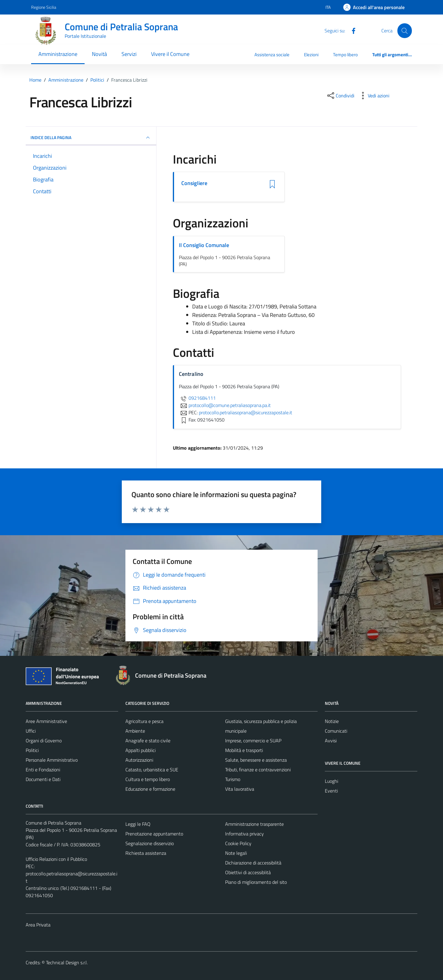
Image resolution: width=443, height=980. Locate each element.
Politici (32, 750)
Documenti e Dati (43, 779)
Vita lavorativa (240, 789)
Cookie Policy (238, 843)
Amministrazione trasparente (254, 824)
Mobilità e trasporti (244, 750)
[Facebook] (351, 30)
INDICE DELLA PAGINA (91, 138)
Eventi (331, 791)
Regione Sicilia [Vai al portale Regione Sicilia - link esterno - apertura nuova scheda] (44, 7)
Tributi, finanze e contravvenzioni (258, 770)
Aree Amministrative (46, 721)
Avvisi (331, 741)
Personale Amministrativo (52, 760)
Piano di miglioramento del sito (256, 882)
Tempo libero (345, 55)
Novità (99, 54)
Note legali (236, 853)
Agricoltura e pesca (144, 721)
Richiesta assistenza (146, 853)
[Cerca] (405, 31)
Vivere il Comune (170, 54)
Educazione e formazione (150, 789)
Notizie (332, 721)
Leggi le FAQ (138, 824)
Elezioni (311, 55)
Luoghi (331, 781)
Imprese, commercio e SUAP (253, 741)
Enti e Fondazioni (43, 770)
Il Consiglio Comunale (204, 245)
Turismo (233, 779)
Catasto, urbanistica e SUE (152, 770)
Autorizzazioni (139, 760)
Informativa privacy (244, 834)
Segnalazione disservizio (150, 843)
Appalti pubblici (141, 750)
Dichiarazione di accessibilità (253, 863)
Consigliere (194, 183)
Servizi (129, 54)
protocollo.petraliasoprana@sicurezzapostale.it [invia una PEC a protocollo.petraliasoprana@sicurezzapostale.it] (246, 412)
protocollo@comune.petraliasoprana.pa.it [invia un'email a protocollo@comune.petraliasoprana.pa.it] (225, 405)
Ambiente (135, 731)
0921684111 (197, 398)
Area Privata (38, 925)
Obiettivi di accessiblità (248, 872)
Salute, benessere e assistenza (256, 760)
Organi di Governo (44, 741)
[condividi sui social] (340, 96)
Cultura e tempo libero (148, 779)
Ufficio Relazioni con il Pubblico (56, 859)
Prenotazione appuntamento (154, 834)
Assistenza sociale (272, 55)
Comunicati (336, 731)
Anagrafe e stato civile (148, 741)
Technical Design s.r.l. (67, 962)
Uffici (31, 731)
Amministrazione (58, 54)
